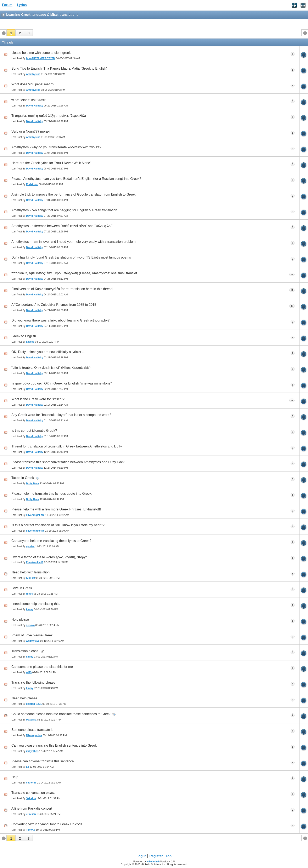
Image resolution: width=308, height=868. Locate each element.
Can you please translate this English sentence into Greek (54, 745)
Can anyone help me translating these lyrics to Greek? (51, 541)
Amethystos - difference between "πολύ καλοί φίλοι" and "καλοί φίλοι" (62, 226)
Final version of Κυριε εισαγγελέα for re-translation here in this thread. (62, 289)
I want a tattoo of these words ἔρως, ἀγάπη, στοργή (49, 557)
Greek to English (24, 336)
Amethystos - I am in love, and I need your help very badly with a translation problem (74, 242)
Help (15, 777)
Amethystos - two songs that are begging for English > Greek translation (64, 210)
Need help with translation (30, 572)
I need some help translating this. (36, 604)
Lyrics (22, 5)
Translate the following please (33, 682)
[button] (11, 33)
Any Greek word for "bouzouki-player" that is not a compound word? (61, 415)
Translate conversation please (33, 793)
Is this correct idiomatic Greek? (34, 431)
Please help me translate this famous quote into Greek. (52, 494)
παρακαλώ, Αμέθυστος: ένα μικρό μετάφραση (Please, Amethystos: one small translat (74, 273)
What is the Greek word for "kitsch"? (38, 399)
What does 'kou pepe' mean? (33, 84)
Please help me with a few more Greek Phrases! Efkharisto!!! (56, 509)
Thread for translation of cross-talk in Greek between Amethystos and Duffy (67, 446)
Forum (7, 5)
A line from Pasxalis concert (32, 808)
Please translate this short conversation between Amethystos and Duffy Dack (68, 462)
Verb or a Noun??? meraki (31, 131)
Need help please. (25, 698)
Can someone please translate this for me (42, 667)
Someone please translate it (32, 730)
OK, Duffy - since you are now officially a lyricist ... (48, 352)
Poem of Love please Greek (32, 635)
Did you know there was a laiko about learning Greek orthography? (60, 320)
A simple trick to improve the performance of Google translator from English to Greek (73, 194)
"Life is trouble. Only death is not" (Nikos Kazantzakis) (51, 368)
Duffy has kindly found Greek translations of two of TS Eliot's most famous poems (71, 257)
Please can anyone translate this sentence (43, 761)
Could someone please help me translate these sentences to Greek (61, 714)
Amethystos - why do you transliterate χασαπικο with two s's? (56, 147)
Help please (20, 620)
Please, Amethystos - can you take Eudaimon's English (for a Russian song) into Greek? (76, 179)
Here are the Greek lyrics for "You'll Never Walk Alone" (51, 163)
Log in (141, 856)
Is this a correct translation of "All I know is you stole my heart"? (58, 525)
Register (156, 856)
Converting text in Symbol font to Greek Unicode (47, 824)
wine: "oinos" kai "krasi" (29, 100)
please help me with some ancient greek (41, 53)
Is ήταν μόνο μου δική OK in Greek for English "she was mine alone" (61, 383)
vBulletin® (153, 862)
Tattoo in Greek (23, 478)
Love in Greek (22, 588)
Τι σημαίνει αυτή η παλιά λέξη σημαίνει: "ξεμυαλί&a (49, 116)
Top (169, 856)
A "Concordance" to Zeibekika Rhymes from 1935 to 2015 (54, 305)
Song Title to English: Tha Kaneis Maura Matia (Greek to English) (59, 68)
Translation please (25, 651)
